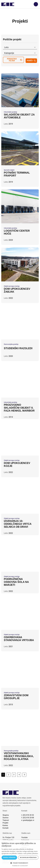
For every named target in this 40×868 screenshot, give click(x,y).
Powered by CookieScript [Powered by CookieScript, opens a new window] (20, 866)
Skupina (6, 815)
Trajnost (6, 820)
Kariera (5, 825)
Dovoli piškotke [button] (9, 857)
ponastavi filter (15, 60)
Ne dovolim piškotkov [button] (28, 857)
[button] (20, 863)
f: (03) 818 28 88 (28, 818)
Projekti (5, 823)
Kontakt (5, 828)
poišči (31, 61)
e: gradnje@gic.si (28, 820)
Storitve (5, 818)
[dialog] (20, 854)
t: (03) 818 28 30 (28, 815)
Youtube (24, 837)
